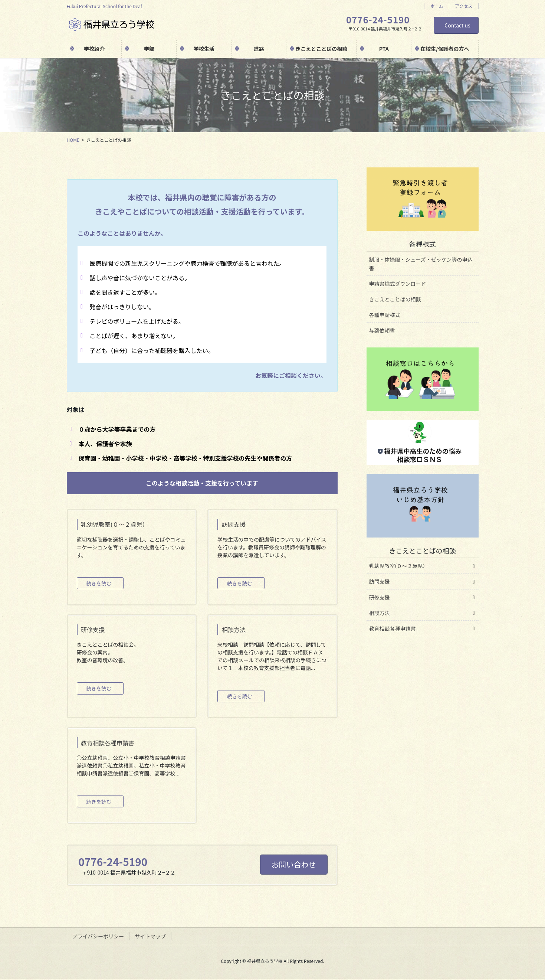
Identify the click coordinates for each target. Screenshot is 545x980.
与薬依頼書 (382, 330)
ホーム (437, 6)
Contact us (457, 25)
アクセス (464, 6)
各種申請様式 (385, 315)
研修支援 (380, 597)
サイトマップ (150, 937)
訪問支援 (380, 581)
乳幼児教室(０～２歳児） (399, 566)
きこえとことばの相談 (395, 299)
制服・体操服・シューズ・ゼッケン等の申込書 (421, 264)
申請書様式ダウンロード (398, 284)
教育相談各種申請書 (393, 628)
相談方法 (380, 613)
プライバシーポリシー (98, 937)
